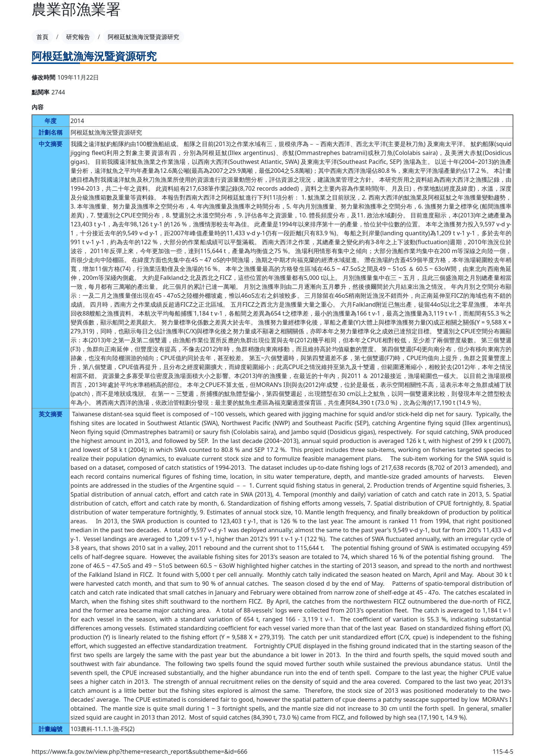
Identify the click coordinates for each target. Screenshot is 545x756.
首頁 (42, 37)
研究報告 (78, 37)
